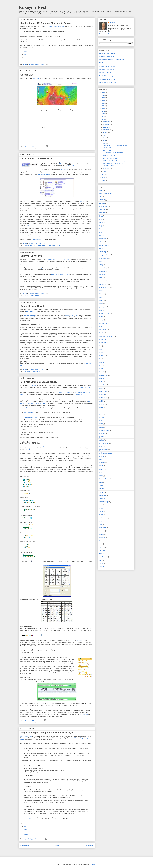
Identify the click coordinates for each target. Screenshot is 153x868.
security (102, 489)
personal (102, 434)
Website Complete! (105, 73)
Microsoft (102, 395)
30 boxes (31, 225)
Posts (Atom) (61, 852)
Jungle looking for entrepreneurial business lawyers (47, 733)
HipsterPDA (33, 385)
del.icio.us (80, 641)
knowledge (103, 356)
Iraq (101, 349)
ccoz (101, 232)
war (101, 544)
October (106, 127)
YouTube (102, 567)
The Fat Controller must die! (108, 63)
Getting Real (71, 166)
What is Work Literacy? (107, 76)
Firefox (26, 722)
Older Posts (89, 846)
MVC (101, 414)
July (105, 135)
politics (102, 440)
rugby (101, 482)
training (102, 534)
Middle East (103, 398)
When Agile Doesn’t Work (107, 79)
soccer (101, 508)
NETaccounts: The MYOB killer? (37, 159)
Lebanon (102, 362)
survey (101, 521)
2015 (103, 95)
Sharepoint (103, 495)
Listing (25, 829)
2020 (103, 92)
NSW (101, 424)
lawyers (26, 832)
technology (103, 528)
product (102, 446)
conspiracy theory (105, 255)
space (38, 148)
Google (102, 320)
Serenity (102, 492)
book (101, 219)
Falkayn (113, 23)
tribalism (102, 537)
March (105, 143)
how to (38, 722)
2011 (103, 106)
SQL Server (103, 518)
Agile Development (105, 193)
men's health (103, 391)
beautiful (102, 213)
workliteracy (103, 557)
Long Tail (102, 372)
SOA (101, 505)
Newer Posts (25, 846)
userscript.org (84, 714)
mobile (101, 401)
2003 (103, 180)
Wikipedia (102, 550)
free (50, 245)
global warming (104, 313)
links (101, 365)
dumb (25, 54)
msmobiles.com (69, 315)
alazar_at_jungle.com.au (31, 819)
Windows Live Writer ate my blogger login (112, 60)
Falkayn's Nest (33, 7)
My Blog (102, 417)
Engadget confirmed (36, 364)
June (105, 138)
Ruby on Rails (104, 479)
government (103, 323)
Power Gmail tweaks (29, 412)
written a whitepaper (64, 393)
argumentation (104, 206)
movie (101, 408)
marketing (102, 378)
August (106, 132)
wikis (101, 554)
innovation (103, 339)
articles (26, 60)
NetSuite (82, 202)
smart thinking (31, 148)
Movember (103, 404)
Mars (25, 148)
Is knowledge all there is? (107, 66)
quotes (102, 456)
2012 (103, 103)
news (101, 421)
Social (101, 511)
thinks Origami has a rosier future (60, 275)
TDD (101, 524)
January (106, 171)
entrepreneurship (43, 245)
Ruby (101, 476)
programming (104, 450)
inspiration (103, 343)
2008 (103, 114)
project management (106, 453)
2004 (103, 177)
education (102, 271)
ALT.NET (102, 200)
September (107, 130)
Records (102, 463)
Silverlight (102, 498)
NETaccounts (65, 169)
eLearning (103, 281)
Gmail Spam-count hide (30, 417)
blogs (101, 216)
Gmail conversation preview (32, 408)
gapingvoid (103, 307)
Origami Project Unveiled (33, 306)
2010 (103, 108)
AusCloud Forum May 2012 (108, 53)
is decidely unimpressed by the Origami (59, 259)
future (101, 304)
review (29, 296)
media (25, 52)
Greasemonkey (78, 394)
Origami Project (31, 311)
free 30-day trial (37, 239)
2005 (103, 175)
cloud (101, 248)
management (104, 375)
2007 (103, 117)
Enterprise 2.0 (33, 245)
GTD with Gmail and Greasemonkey (39, 382)
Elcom (101, 278)
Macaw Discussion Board (107, 56)
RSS (101, 473)
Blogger (94, 864)
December (107, 122)
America (102, 203)
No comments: (40, 64)
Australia (26, 245)
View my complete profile (107, 34)
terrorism (102, 531)
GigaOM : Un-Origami (32, 256)
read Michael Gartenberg (35, 268)
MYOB (59, 164)
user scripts (49, 400)
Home (57, 846)
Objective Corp (104, 430)
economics (103, 268)
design (26, 371)
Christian (102, 236)
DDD (101, 261)
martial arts (103, 385)
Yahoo (101, 563)
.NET (101, 190)
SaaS (53, 245)
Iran (101, 346)
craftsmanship (104, 258)
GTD (29, 450)
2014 (103, 98)
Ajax (101, 197)
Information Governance (107, 336)
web (25, 57)
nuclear (102, 427)
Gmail (30, 722)
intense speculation (29, 315)
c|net (76, 315)
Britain (101, 222)
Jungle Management (26, 736)
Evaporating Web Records (108, 69)
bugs (101, 226)
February (106, 169)
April (105, 141)
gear (25, 296)
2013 (103, 100)
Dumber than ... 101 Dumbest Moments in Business (47, 23)
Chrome (102, 242)
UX (100, 541)
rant (101, 460)
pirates (102, 437)
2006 (103, 119)
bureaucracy (103, 229)
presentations (104, 443)
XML (101, 560)
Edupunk (102, 274)
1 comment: (38, 243)
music (101, 411)
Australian (26, 835)
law (101, 359)
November (107, 124)
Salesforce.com (61, 218)
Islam (101, 352)
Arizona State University (40, 80)
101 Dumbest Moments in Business (54, 27)
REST (101, 466)
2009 (103, 111)
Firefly (101, 291)
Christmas (103, 239)
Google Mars (27, 75)
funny (101, 300)
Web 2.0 (43, 148)
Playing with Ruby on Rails (108, 82)
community (103, 252)
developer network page (44, 175)
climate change (104, 245)
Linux (101, 369)
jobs (25, 826)
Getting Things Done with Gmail (49, 446)
